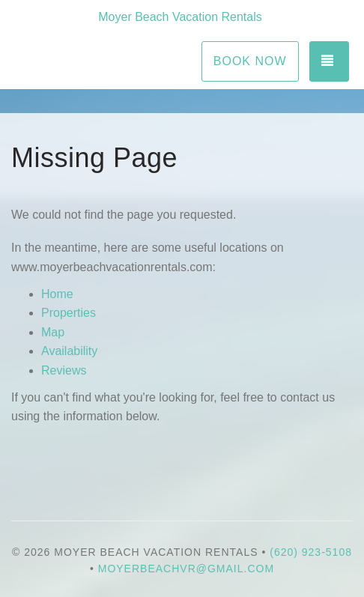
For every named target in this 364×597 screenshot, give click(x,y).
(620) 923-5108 (311, 552)
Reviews (64, 370)
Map (53, 332)
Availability (69, 351)
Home (57, 294)
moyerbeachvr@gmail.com (186, 569)
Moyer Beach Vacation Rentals (180, 17)
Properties (69, 313)
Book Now (250, 61)
